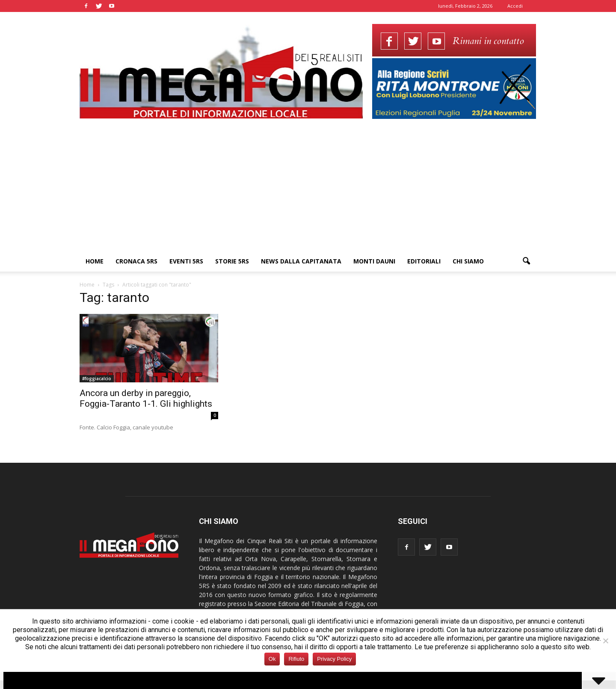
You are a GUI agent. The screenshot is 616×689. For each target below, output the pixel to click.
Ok (272, 659)
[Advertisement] (308, 187)
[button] (526, 261)
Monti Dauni (374, 261)
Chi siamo (468, 261)
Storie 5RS (232, 261)
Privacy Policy (334, 659)
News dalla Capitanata (301, 261)
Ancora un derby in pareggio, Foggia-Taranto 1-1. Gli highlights (146, 398)
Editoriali (424, 261)
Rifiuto (296, 659)
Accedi (515, 6)
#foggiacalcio (97, 379)
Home (95, 261)
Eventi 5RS (186, 261)
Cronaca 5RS (136, 261)
